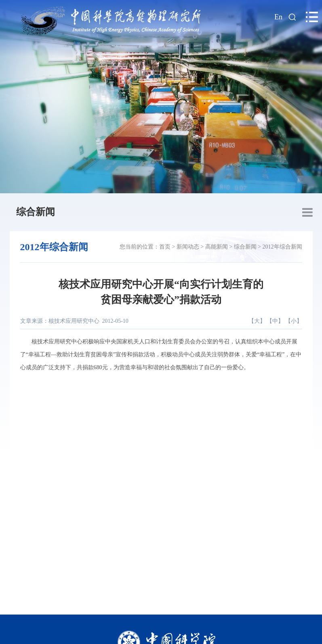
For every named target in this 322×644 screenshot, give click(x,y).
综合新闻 (36, 212)
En (278, 17)
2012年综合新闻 (282, 247)
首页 (165, 247)
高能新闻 (217, 247)
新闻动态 (188, 247)
